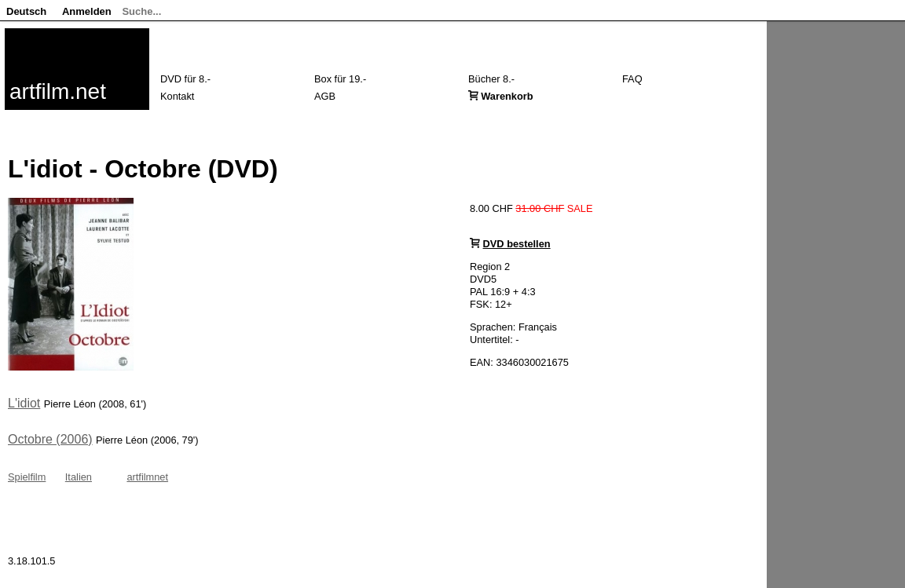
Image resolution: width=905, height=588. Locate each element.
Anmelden (87, 11)
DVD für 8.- (185, 79)
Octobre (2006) (50, 439)
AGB (325, 96)
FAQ (632, 79)
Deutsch (26, 11)
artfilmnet (147, 477)
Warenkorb (507, 96)
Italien (79, 477)
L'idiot (24, 403)
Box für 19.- (340, 79)
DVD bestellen (517, 244)
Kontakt (177, 96)
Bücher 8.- (491, 79)
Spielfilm (27, 477)
